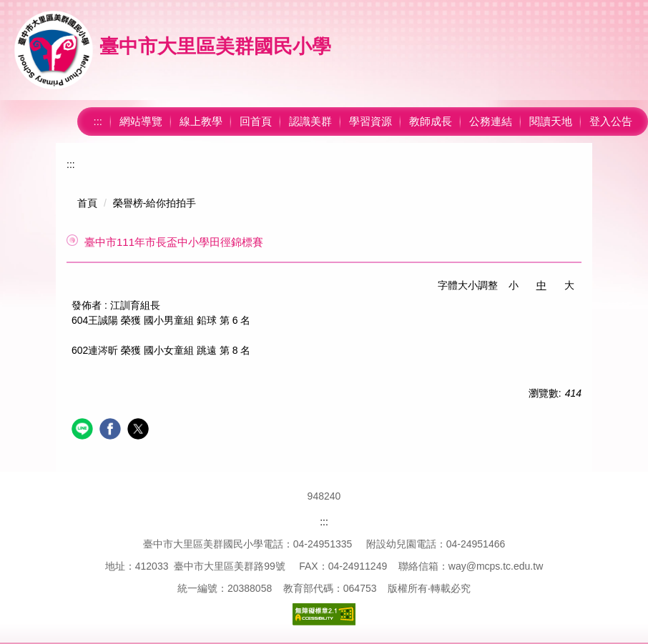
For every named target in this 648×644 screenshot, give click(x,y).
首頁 (87, 203)
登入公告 (611, 121)
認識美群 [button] (310, 121)
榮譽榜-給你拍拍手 (155, 203)
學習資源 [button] (370, 121)
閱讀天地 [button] (551, 121)
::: (98, 121)
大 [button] (569, 285)
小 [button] (514, 285)
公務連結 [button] (491, 121)
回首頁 (256, 121)
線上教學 (201, 121)
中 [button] (541, 285)
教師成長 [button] (431, 121)
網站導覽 (141, 121)
